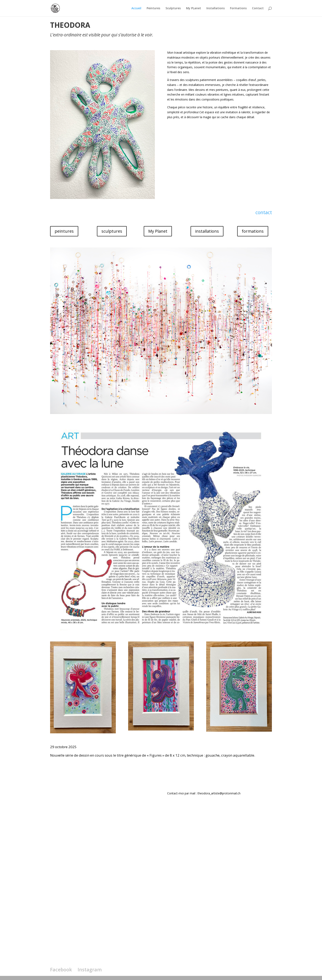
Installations (216, 8)
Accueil (136, 8)
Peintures (153, 8)
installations (207, 231)
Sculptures (173, 8)
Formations (238, 8)
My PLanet (194, 8)
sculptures (112, 231)
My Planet (158, 231)
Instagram (90, 970)
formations (253, 231)
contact (264, 212)
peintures (64, 231)
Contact (258, 8)
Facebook (61, 970)
